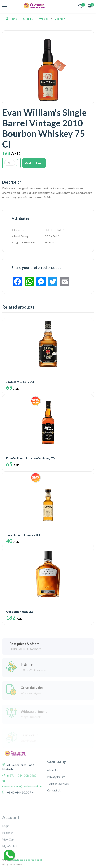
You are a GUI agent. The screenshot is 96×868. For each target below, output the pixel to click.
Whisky (44, 19)
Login (6, 851)
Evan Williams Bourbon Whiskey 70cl (31, 458)
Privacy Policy (56, 797)
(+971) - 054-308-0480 (22, 791)
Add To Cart (34, 163)
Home (11, 19)
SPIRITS (28, 19)
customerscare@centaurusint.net (22, 802)
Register (8, 858)
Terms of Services (58, 804)
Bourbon (60, 19)
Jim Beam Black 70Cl (20, 382)
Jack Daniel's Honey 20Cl (23, 535)
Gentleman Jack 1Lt (20, 611)
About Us (53, 790)
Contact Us (54, 811)
